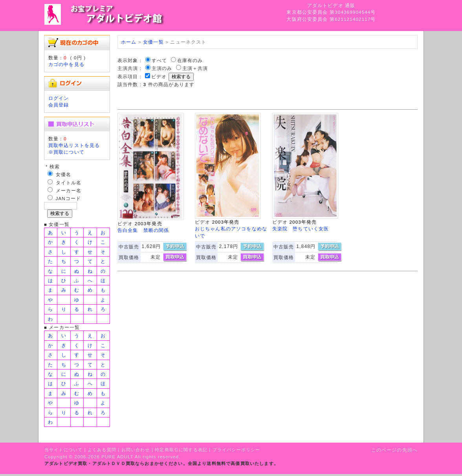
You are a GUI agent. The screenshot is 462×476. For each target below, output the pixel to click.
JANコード (69, 198)
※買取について (66, 152)
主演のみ (162, 68)
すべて (159, 60)
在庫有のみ (190, 60)
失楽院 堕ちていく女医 (301, 229)
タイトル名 (69, 183)
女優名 (63, 174)
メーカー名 (69, 190)
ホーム (129, 42)
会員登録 (59, 105)
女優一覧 (153, 42)
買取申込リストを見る (74, 145)
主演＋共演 (195, 68)
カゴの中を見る (66, 64)
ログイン (59, 98)
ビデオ (159, 76)
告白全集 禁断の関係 (143, 230)
